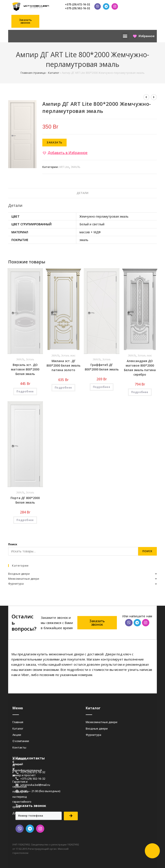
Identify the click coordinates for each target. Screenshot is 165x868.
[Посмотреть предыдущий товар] (146, 97)
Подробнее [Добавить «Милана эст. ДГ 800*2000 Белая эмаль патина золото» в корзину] (63, 388)
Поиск (13, 544)
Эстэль (30, 359)
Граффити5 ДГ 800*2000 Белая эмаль (102, 367)
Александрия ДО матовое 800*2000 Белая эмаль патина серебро (140, 368)
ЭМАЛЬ (76, 167)
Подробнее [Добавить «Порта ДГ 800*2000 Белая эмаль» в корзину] (25, 520)
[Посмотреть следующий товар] (154, 97)
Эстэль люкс (68, 356)
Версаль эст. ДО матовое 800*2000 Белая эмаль (25, 369)
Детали (82, 193)
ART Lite (64, 167)
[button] (25, 21)
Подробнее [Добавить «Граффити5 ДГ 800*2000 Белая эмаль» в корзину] (102, 387)
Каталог (54, 73)
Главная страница (33, 73)
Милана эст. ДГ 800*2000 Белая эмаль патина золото (63, 365)
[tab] (82, 193)
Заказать (54, 142)
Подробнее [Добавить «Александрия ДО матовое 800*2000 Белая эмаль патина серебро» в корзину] (140, 392)
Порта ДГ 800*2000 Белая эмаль (25, 500)
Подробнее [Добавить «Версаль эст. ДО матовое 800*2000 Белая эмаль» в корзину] (25, 391)
